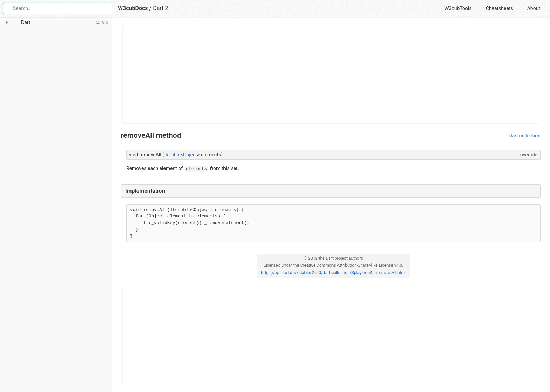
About (534, 8)
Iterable (172, 155)
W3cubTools (458, 8)
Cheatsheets (499, 8)
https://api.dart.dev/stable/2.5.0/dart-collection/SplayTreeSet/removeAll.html (333, 273)
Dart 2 (160, 8)
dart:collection (525, 136)
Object (190, 155)
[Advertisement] (331, 74)
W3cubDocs (133, 8)
